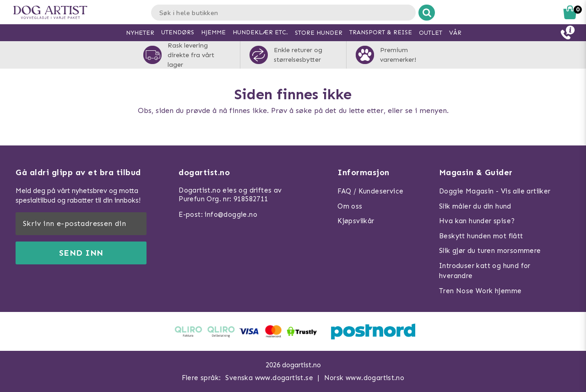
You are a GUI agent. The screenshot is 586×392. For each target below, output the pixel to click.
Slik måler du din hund (475, 206)
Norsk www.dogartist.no (364, 378)
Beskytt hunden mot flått (481, 236)
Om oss (350, 206)
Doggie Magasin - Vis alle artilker (495, 191)
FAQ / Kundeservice (370, 191)
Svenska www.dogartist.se (269, 378)
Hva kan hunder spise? (477, 221)
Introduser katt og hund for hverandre (485, 271)
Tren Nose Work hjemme (480, 291)
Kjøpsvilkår (356, 221)
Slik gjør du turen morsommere (490, 251)
